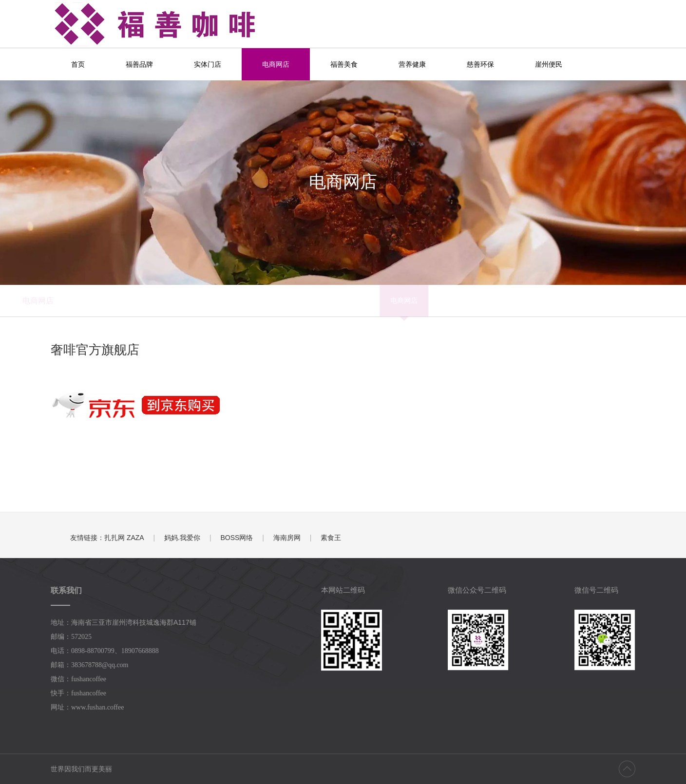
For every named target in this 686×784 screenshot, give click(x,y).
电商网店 (276, 64)
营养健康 (412, 64)
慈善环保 (480, 64)
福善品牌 (139, 64)
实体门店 (208, 64)
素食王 (331, 538)
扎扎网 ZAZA (124, 538)
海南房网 (287, 538)
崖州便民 (549, 64)
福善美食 (344, 64)
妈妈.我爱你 (182, 538)
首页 (78, 64)
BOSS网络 (237, 538)
